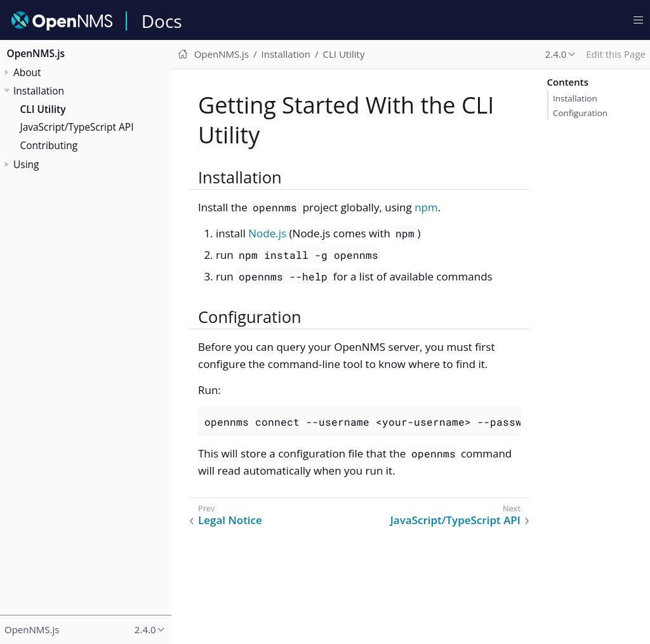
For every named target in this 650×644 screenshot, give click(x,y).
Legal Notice (230, 520)
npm (426, 207)
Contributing (49, 145)
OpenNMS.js (36, 53)
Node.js (267, 233)
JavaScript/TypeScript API (77, 127)
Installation (575, 98)
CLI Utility (43, 109)
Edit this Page (616, 54)
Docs (162, 21)
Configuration (580, 113)
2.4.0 (556, 54)
